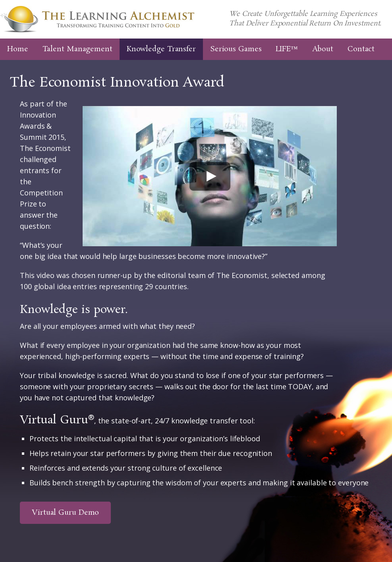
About (323, 49)
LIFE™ (287, 49)
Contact (361, 49)
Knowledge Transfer (161, 49)
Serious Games (236, 49)
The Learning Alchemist (98, 19)
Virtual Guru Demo (65, 513)
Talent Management (77, 49)
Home (18, 49)
